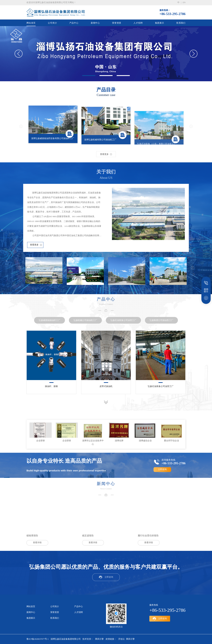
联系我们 (181, 23)
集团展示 (160, 23)
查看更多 (34, 245)
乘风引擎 (99, 639)
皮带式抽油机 (106, 386)
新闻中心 (95, 23)
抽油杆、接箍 (51, 386)
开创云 (121, 639)
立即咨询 (162, 469)
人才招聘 (138, 23)
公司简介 (52, 23)
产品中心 (74, 23)
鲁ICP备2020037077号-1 (38, 639)
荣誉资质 (117, 23)
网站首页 (31, 23)
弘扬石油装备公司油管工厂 (161, 386)
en (184, 2)
